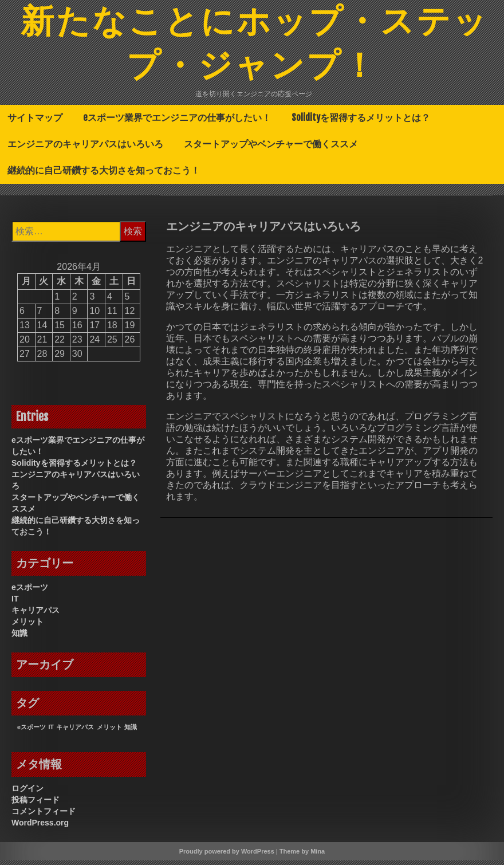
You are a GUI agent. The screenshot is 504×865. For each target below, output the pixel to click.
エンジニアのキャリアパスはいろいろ (85, 148)
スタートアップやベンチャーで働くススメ (271, 148)
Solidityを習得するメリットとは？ (361, 122)
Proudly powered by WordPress (227, 856)
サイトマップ (35, 122)
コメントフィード (44, 816)
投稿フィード (36, 804)
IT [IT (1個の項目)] (51, 732)
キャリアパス (36, 615)
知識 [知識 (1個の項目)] (131, 732)
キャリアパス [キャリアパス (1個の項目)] (75, 732)
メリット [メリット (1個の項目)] (109, 732)
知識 (19, 638)
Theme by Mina (302, 856)
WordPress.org (40, 827)
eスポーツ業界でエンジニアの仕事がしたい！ (177, 122)
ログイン (27, 793)
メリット (27, 626)
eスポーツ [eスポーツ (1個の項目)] (31, 732)
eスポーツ (30, 592)
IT (15, 603)
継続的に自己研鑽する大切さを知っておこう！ (104, 175)
